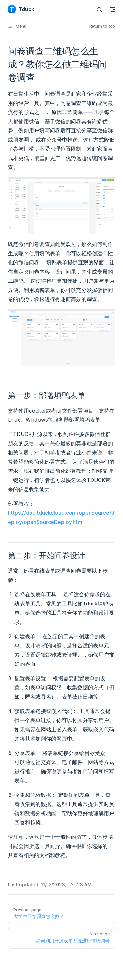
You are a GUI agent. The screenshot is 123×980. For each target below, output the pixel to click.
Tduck (21, 9)
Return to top (102, 26)
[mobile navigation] (113, 10)
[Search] (99, 9)
